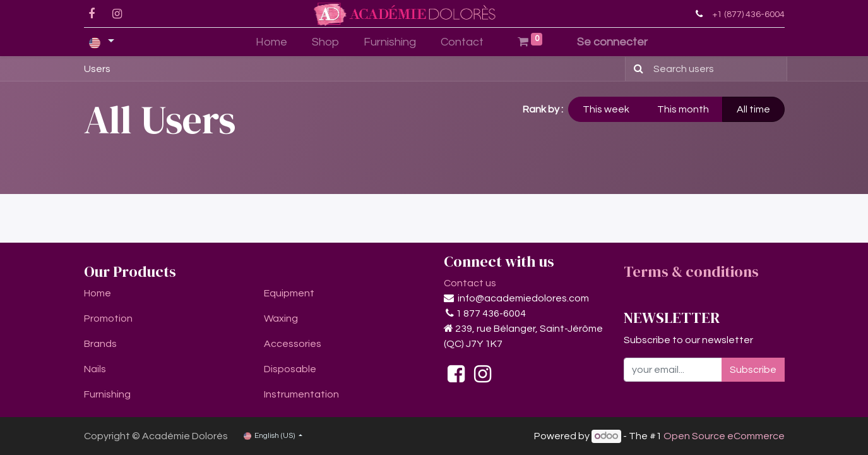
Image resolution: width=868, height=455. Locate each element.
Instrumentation (301, 394)
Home (98, 293)
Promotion (108, 318)
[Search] (636, 69)
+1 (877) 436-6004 (748, 14)
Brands (100, 344)
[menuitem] (272, 42)
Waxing (281, 318)
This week (606, 109)
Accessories (293, 344)
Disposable (290, 369)
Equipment (289, 293)
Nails (95, 369)
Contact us (470, 283)
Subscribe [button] (753, 370)
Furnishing (107, 394)
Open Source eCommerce (724, 436)
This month (683, 109)
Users (97, 69)
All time (753, 109)
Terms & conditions (691, 271)
